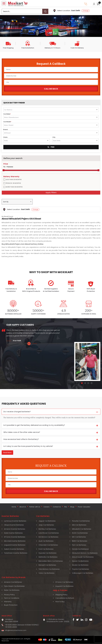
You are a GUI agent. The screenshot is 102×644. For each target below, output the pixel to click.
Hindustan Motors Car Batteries (85, 553)
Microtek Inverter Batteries (15, 541)
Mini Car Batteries (79, 525)
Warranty (8, 602)
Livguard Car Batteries (64, 586)
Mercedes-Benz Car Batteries (51, 561)
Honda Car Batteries (80, 549)
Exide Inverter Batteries (13, 533)
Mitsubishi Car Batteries (82, 529)
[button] (82, 383)
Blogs (72, 507)
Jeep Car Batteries (46, 525)
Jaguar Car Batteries (47, 521)
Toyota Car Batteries (80, 569)
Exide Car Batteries (12, 590)
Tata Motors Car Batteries (49, 569)
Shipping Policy (61, 595)
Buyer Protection (11, 605)
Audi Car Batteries (46, 541)
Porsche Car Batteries (81, 521)
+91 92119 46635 (11, 627)
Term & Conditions (12, 598)
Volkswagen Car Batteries (83, 573)
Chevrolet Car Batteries (48, 545)
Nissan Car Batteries (80, 561)
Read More (7, 453)
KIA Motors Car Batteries (48, 537)
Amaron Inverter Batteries (15, 529)
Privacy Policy (9, 595)
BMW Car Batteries (80, 541)
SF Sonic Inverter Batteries (15, 537)
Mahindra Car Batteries (48, 557)
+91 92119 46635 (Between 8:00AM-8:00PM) (21, 625)
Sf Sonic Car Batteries (64, 582)
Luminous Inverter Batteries (15, 521)
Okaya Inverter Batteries (14, 525)
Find (51, 147)
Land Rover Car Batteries (49, 533)
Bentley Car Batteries (47, 529)
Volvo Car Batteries (47, 573)
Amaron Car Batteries (13, 582)
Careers (47, 507)
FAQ (65, 507)
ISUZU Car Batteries (80, 533)
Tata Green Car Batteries (14, 586)
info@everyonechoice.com (16, 630)
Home (15, 507)
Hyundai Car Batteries (48, 553)
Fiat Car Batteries (79, 545)
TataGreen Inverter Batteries (16, 553)
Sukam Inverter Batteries (14, 549)
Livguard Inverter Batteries (15, 545)
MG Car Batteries (79, 537)
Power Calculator (83, 507)
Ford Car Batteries (46, 549)
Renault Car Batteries (47, 565)
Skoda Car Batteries (80, 565)
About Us (23, 507)
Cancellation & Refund (65, 598)
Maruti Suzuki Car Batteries (83, 557)
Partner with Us (35, 507)
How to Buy (60, 602)
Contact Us (57, 507)
